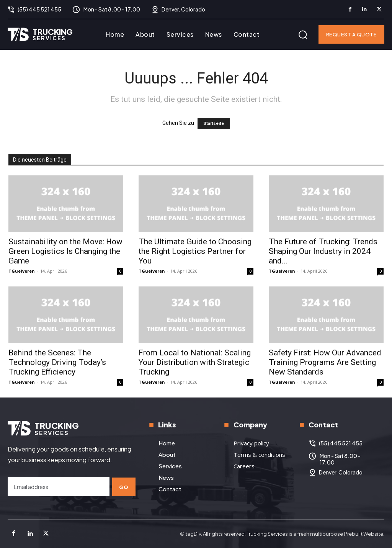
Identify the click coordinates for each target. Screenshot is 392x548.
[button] (303, 34)
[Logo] (40, 34)
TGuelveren (22, 271)
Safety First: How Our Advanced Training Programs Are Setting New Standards (325, 362)
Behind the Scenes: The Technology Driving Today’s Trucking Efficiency (57, 362)
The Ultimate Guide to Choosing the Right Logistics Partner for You (195, 251)
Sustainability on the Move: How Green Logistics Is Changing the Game (65, 251)
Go (124, 486)
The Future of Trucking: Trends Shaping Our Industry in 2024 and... (323, 251)
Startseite (214, 124)
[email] (59, 487)
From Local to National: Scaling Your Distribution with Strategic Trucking (195, 362)
